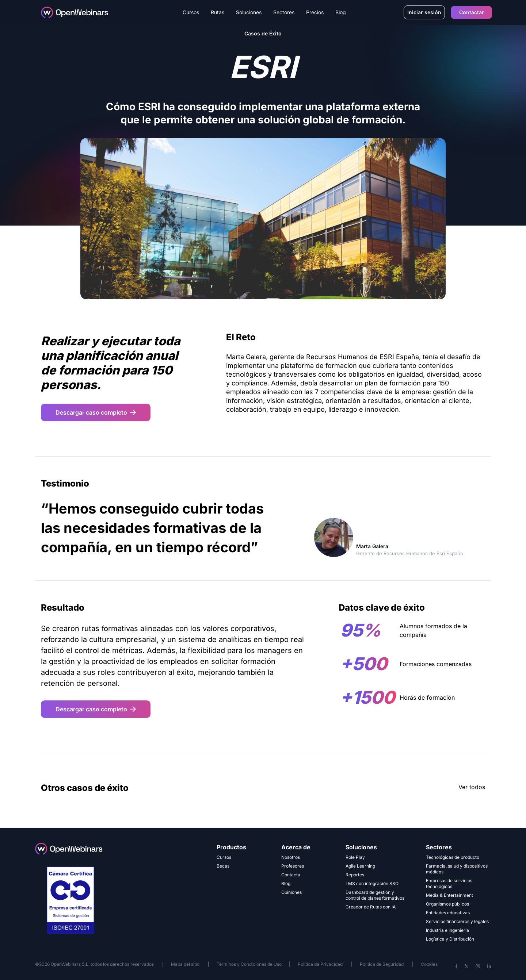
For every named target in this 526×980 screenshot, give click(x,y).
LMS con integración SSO (372, 883)
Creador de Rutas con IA (371, 907)
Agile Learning (360, 866)
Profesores (293, 866)
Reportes (355, 875)
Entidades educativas (448, 913)
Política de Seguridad (382, 964)
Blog (341, 12)
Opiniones (291, 892)
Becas (223, 866)
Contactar (472, 12)
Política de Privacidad (320, 964)
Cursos (224, 857)
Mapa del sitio (186, 964)
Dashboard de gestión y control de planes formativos (375, 895)
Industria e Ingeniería (447, 930)
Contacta (291, 875)
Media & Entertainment (449, 895)
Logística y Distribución (450, 939)
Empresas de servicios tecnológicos (449, 883)
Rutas (218, 12)
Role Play (355, 857)
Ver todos (472, 787)
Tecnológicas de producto (453, 857)
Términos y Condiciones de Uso (249, 964)
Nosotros (291, 857)
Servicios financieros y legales (457, 921)
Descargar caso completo (96, 412)
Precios (315, 12)
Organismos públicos (447, 904)
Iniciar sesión (424, 12)
